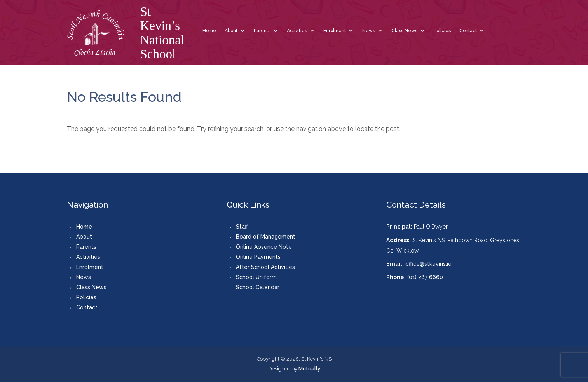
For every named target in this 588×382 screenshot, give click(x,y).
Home (209, 31)
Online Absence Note (264, 247)
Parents (262, 31)
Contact (468, 31)
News (369, 31)
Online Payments (258, 257)
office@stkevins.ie (428, 264)
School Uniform (256, 277)
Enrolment (335, 31)
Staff (242, 227)
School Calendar (258, 287)
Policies (442, 31)
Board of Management (266, 237)
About (231, 31)
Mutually (309, 369)
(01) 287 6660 (425, 277)
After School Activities (265, 267)
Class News (404, 31)
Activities (297, 31)
